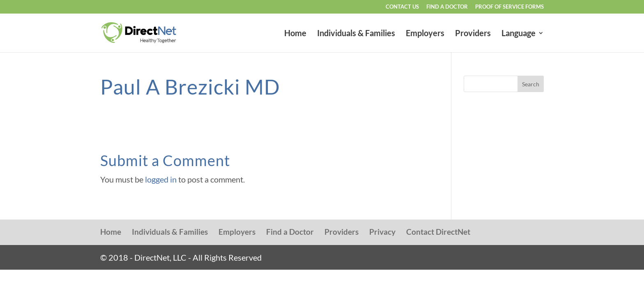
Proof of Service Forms (509, 7)
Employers (425, 34)
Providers (473, 34)
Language (519, 34)
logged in (161, 179)
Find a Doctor (447, 7)
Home (295, 34)
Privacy (382, 232)
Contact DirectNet (438, 232)
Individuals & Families (356, 34)
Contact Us (402, 7)
